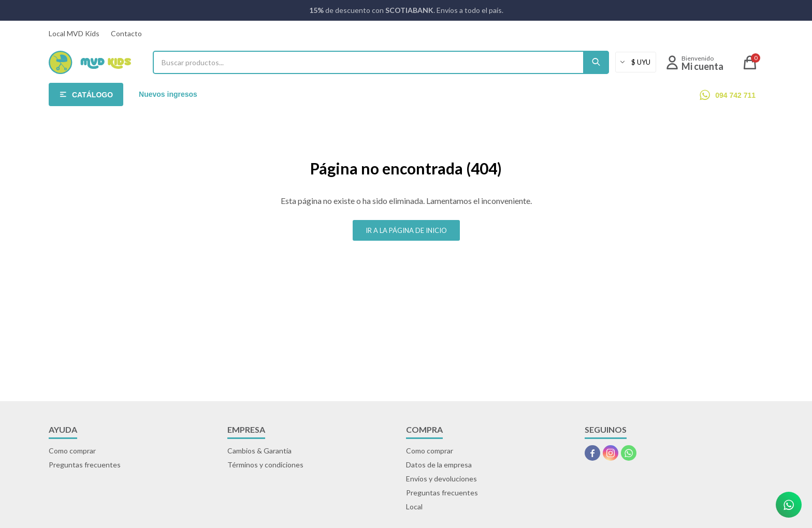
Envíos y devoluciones (441, 479)
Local (414, 507)
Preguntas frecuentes (85, 465)
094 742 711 (735, 95)
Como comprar (72, 451)
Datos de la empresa (439, 465)
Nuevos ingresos (168, 94)
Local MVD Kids (74, 33)
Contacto (126, 33)
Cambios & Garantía (259, 451)
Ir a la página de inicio (406, 230)
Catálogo (92, 95)
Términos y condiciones (265, 465)
